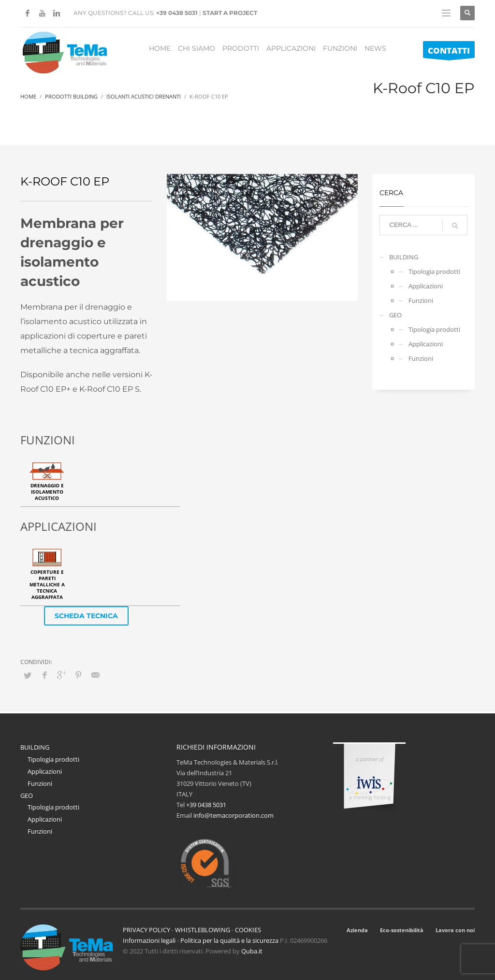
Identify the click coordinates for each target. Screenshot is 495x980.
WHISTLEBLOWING (203, 930)
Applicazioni (426, 286)
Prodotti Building (71, 96)
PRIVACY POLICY (146, 930)
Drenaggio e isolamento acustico (47, 492)
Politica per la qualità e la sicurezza (230, 940)
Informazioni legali (149, 940)
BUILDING (404, 257)
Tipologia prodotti (434, 271)
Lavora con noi (455, 930)
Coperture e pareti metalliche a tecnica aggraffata (47, 584)
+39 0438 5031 (177, 13)
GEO (395, 315)
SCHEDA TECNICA (86, 616)
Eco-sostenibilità (402, 930)
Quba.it (252, 951)
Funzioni (421, 300)
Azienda (357, 930)
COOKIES (248, 930)
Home (28, 96)
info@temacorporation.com (233, 815)
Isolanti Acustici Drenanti (144, 96)
